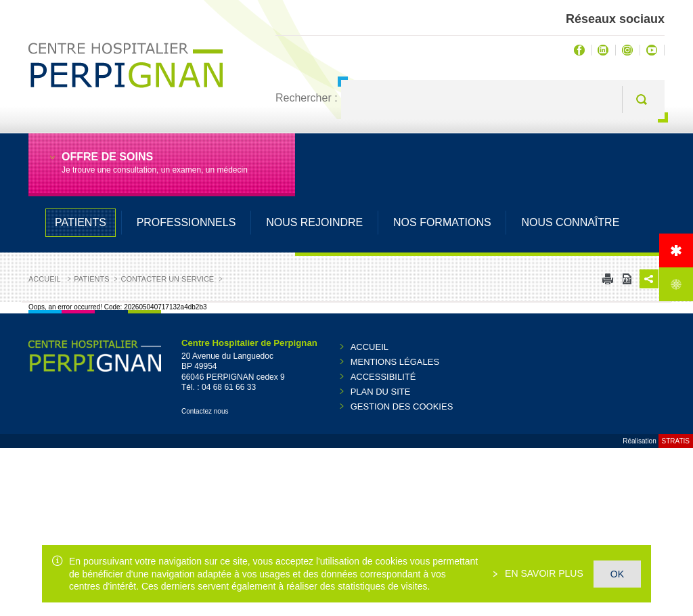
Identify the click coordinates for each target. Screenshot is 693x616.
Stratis (676, 441)
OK (617, 574)
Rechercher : (307, 98)
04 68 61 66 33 (229, 387)
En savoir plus (543, 573)
